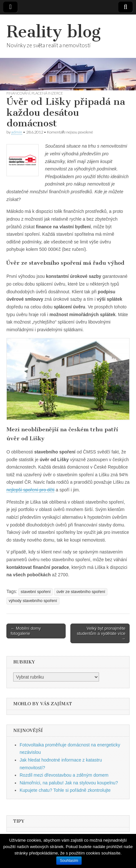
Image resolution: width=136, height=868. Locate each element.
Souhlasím (69, 861)
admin (17, 132)
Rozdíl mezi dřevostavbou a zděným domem (64, 775)
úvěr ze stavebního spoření (81, 592)
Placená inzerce (47, 93)
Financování (18, 93)
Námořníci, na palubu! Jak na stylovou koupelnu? (69, 783)
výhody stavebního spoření (33, 601)
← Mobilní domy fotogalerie (26, 631)
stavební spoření (36, 592)
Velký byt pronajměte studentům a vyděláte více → (101, 633)
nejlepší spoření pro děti (30, 490)
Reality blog (54, 32)
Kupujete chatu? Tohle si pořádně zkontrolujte (65, 790)
